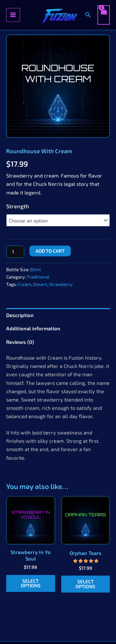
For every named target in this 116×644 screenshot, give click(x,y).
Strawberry (61, 284)
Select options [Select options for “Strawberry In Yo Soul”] (31, 583)
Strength (18, 206)
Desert (40, 284)
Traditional (38, 277)
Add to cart (50, 251)
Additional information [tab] (33, 328)
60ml (36, 269)
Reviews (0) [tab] (20, 342)
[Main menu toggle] (13, 15)
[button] (88, 15)
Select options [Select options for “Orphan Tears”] (85, 584)
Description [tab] (20, 315)
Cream (25, 284)
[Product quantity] (15, 252)
